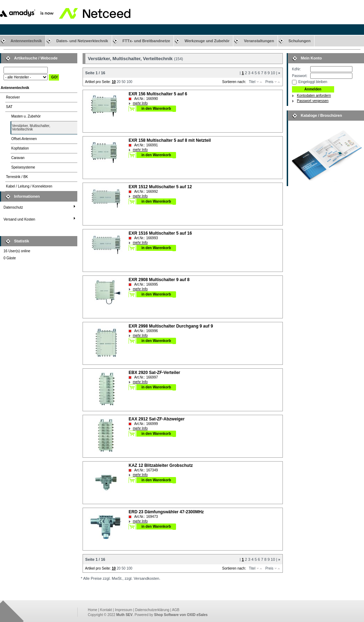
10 (273, 73)
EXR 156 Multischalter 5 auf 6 (158, 94)
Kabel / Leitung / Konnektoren (29, 186)
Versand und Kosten (19, 219)
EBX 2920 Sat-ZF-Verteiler (154, 373)
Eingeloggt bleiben (313, 82)
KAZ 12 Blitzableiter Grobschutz (161, 465)
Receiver (13, 97)
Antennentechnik (26, 41)
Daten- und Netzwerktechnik (82, 41)
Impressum (123, 610)
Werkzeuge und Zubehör (207, 41)
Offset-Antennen (24, 139)
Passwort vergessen (313, 101)
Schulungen (300, 41)
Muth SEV (125, 615)
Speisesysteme (23, 167)
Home (93, 610)
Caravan (18, 158)
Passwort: (300, 76)
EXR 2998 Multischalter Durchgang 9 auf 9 (171, 326)
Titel (252, 82)
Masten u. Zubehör (26, 116)
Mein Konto (311, 58)
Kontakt (106, 610)
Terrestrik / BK (17, 177)
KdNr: (297, 69)
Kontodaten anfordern (314, 96)
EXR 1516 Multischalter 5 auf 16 (160, 233)
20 (119, 82)
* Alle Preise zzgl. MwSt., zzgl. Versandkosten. (121, 578)
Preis (269, 82)
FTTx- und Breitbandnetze (147, 41)
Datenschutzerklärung (152, 610)
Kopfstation (20, 148)
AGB (175, 610)
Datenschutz (13, 207)
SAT (9, 107)
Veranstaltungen (259, 41)
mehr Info (140, 103)
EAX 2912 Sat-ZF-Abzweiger (157, 419)
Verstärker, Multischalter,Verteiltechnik (31, 128)
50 (123, 82)
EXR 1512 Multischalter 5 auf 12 (160, 187)
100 (129, 82)
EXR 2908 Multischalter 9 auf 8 (159, 280)
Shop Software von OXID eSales (181, 615)
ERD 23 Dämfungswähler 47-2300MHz (166, 512)
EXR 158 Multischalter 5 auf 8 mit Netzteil (170, 140)
